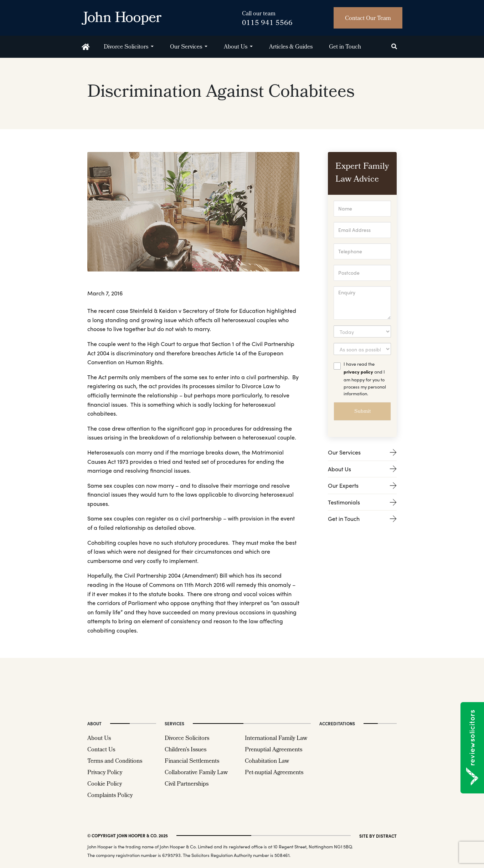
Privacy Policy (105, 773)
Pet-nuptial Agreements (274, 773)
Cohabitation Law (267, 762)
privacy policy (358, 372)
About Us (236, 47)
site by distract (378, 836)
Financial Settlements (192, 762)
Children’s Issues (186, 750)
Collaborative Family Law (196, 773)
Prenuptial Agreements (274, 750)
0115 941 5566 (267, 24)
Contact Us (101, 750)
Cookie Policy (105, 784)
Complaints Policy (110, 796)
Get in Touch (345, 47)
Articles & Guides (291, 47)
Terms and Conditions (115, 762)
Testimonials (362, 502)
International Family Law (276, 739)
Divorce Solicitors (126, 47)
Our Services (186, 47)
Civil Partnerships (187, 784)
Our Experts (362, 485)
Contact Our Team (368, 19)
